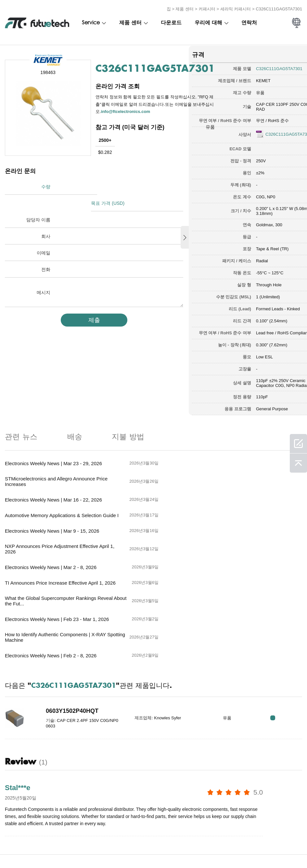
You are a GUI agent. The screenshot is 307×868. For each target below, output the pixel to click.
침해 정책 (43, 849)
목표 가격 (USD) (110, 186)
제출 (90, 302)
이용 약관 (13, 849)
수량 (46, 186)
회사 (46, 219)
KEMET (249, 79)
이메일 (44, 235)
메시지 (44, 275)
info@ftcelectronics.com (126, 110)
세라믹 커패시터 (236, 8)
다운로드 (171, 22)
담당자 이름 (38, 202)
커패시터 (207, 8)
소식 (172, 849)
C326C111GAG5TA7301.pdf (269, 139)
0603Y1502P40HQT (68, 628)
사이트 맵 (225, 849)
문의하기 (147, 849)
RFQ (282, 635)
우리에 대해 (208, 22)
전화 (46, 252)
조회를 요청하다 (78, 849)
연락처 (249, 22)
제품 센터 (185, 8)
